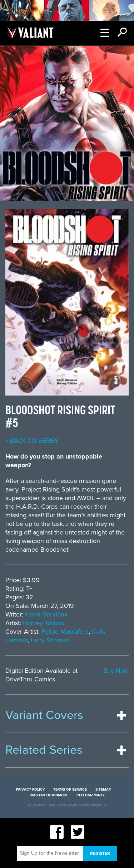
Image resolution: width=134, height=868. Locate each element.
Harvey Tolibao (44, 623)
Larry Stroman (50, 640)
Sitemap (103, 790)
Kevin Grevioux (46, 614)
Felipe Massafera (65, 632)
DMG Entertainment (49, 795)
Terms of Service (70, 790)
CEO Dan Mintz (91, 795)
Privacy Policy (30, 790)
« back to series (32, 441)
